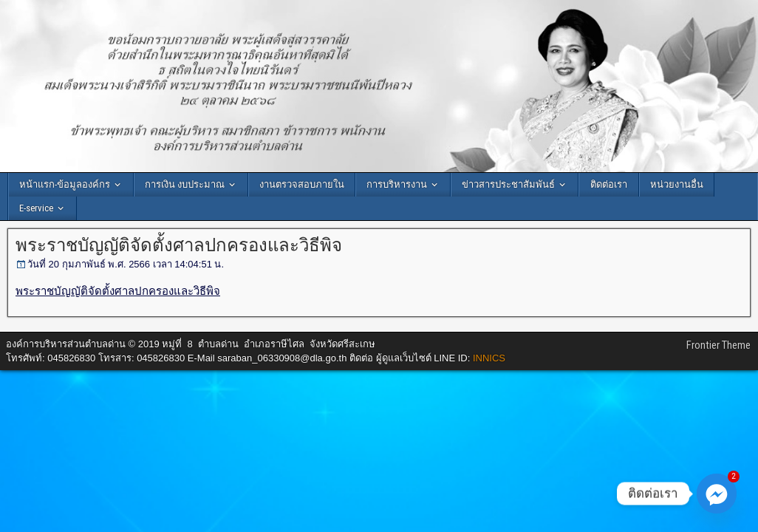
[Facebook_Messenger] (717, 494)
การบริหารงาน (397, 184)
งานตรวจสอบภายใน (302, 184)
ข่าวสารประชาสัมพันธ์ (508, 184)
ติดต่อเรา (609, 184)
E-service (36, 208)
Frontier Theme (718, 345)
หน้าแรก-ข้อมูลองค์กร (65, 184)
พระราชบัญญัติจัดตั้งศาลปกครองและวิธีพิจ (179, 245)
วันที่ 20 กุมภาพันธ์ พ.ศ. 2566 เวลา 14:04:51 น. (126, 264)
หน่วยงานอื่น (677, 184)
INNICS (489, 358)
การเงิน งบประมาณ (185, 184)
